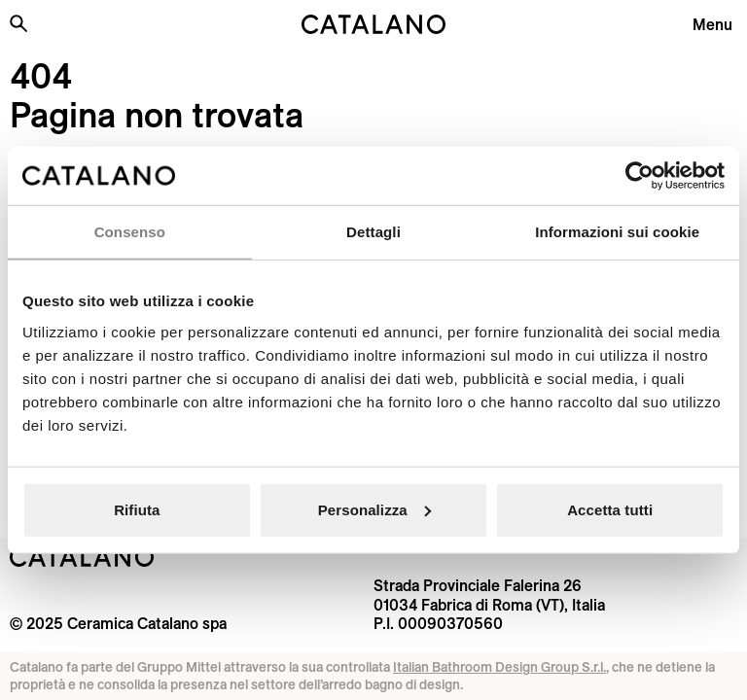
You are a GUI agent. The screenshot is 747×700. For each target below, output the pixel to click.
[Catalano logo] (373, 24)
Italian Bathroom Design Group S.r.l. (499, 667)
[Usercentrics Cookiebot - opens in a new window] (640, 176)
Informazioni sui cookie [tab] (617, 232)
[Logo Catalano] (82, 557)
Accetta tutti (610, 509)
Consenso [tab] (130, 232)
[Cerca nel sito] (18, 23)
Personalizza (374, 509)
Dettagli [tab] (373, 232)
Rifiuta (137, 509)
